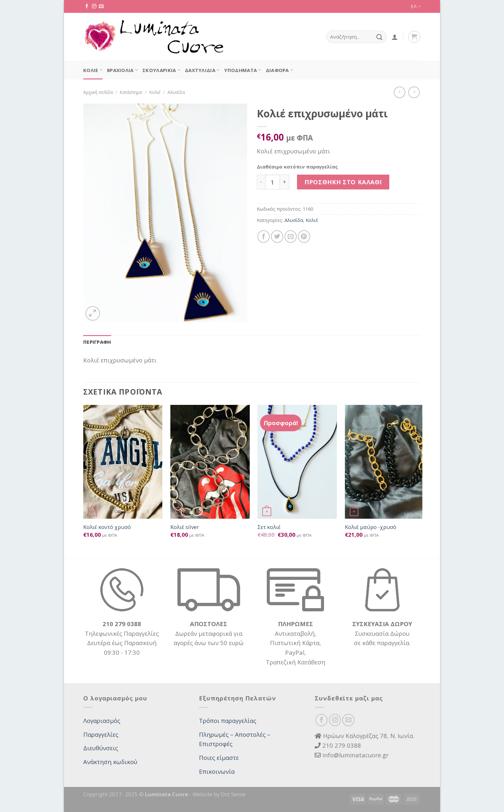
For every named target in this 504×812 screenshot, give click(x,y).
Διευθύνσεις (101, 748)
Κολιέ (93, 70)
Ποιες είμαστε (219, 757)
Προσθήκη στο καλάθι (343, 182)
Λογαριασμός (102, 721)
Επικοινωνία (217, 771)
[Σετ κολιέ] (297, 462)
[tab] (97, 342)
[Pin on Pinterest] (304, 236)
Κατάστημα (131, 92)
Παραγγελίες (101, 734)
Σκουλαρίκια (161, 70)
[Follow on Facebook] (87, 6)
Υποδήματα (243, 70)
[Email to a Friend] (291, 236)
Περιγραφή (97, 342)
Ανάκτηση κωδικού (110, 762)
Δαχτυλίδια (202, 70)
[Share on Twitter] (277, 236)
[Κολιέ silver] (210, 462)
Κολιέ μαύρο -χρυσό (371, 527)
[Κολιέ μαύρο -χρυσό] (385, 462)
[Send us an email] (101, 6)
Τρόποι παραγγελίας (228, 721)
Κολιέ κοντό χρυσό (107, 527)
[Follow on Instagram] (94, 6)
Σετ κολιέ (269, 527)
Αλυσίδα (176, 92)
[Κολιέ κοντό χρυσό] (123, 462)
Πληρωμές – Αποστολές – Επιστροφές (235, 739)
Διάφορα (280, 70)
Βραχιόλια (122, 70)
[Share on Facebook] (264, 236)
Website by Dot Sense (219, 794)
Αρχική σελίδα (98, 92)
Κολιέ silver (185, 527)
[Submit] (379, 37)
